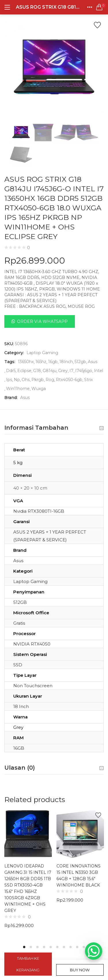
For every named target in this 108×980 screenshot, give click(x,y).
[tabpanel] (28, 874)
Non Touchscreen (33, 686)
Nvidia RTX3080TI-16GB (39, 511)
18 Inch (21, 706)
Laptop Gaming (42, 353)
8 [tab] (71, 947)
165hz (41, 362)
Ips (9, 380)
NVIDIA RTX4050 (32, 644)
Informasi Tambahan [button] (54, 428)
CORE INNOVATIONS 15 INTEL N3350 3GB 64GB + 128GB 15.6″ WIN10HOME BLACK (78, 876)
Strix (88, 380)
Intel (98, 371)
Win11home (18, 389)
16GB (19, 748)
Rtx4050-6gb (69, 380)
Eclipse (24, 371)
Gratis (19, 623)
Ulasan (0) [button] (54, 768)
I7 (71, 371)
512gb (80, 362)
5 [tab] (51, 947)
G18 (37, 371)
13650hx (26, 362)
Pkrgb (38, 380)
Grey (63, 371)
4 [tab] (44, 947)
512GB (20, 602)
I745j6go (84, 371)
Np (17, 380)
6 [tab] (57, 947)
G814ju (50, 371)
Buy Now (80, 970)
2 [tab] (31, 947)
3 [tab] (37, 947)
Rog (50, 380)
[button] (99, 7)
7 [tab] (64, 947)
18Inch (66, 362)
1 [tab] (24, 947)
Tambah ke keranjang (28, 964)
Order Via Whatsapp (42, 321)
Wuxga (39, 389)
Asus (93, 362)
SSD (18, 665)
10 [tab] (84, 947)
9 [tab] (77, 947)
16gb (53, 362)
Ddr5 (11, 371)
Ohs (26, 380)
